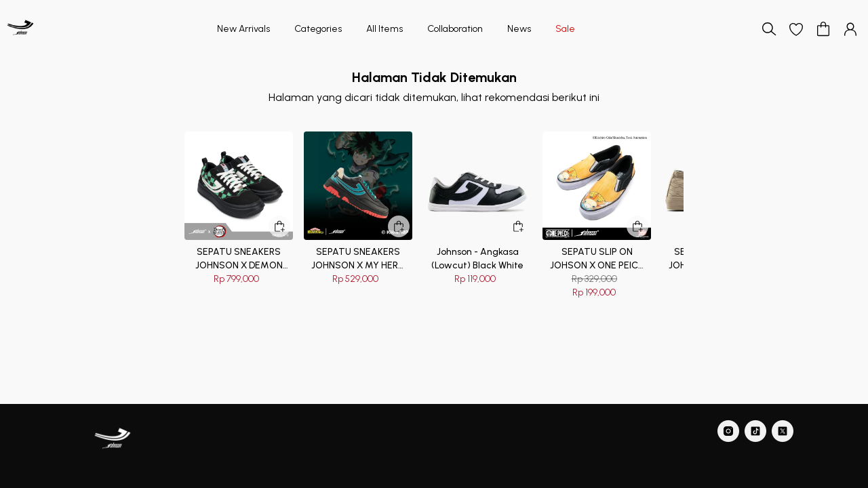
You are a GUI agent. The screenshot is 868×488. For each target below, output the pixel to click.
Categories (318, 29)
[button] (796, 29)
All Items (384, 29)
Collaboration (455, 29)
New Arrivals (243, 29)
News (519, 29)
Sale (565, 29)
